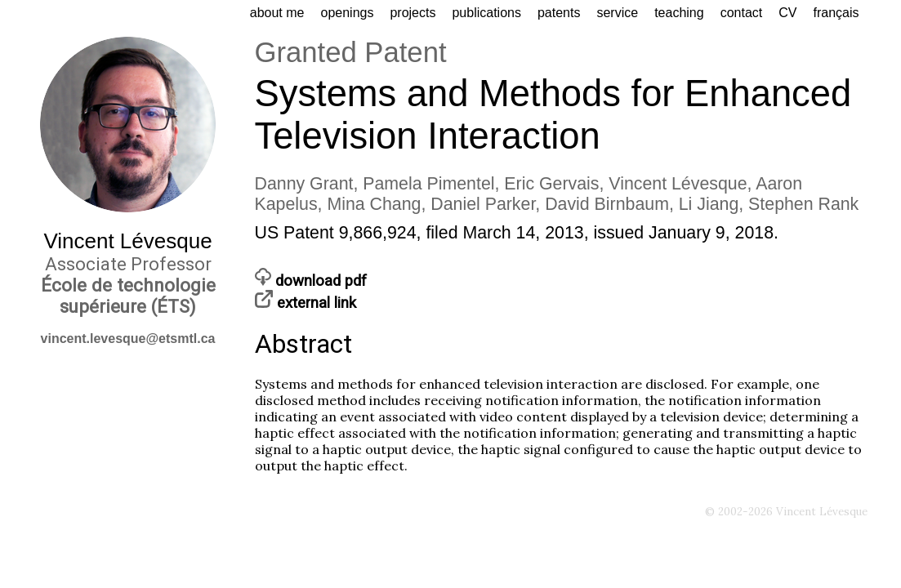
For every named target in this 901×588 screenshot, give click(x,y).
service (617, 13)
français (836, 13)
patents (559, 13)
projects (413, 13)
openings (347, 13)
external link (306, 303)
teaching (679, 13)
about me (277, 13)
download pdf (311, 281)
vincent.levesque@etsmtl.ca (128, 339)
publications (486, 13)
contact (742, 13)
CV (787, 13)
